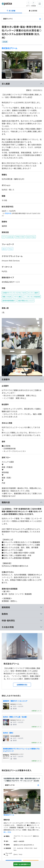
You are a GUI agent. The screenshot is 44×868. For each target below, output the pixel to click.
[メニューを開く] (40, 4)
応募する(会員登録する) (22, 864)
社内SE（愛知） (9, 733)
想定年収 (8, 213)
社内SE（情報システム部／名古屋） (15, 717)
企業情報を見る (22, 685)
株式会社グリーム (10, 48)
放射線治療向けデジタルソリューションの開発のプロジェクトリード (21, 750)
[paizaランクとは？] (40, 19)
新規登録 (34, 6)
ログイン (28, 6)
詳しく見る (7, 832)
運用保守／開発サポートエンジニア (15, 701)
